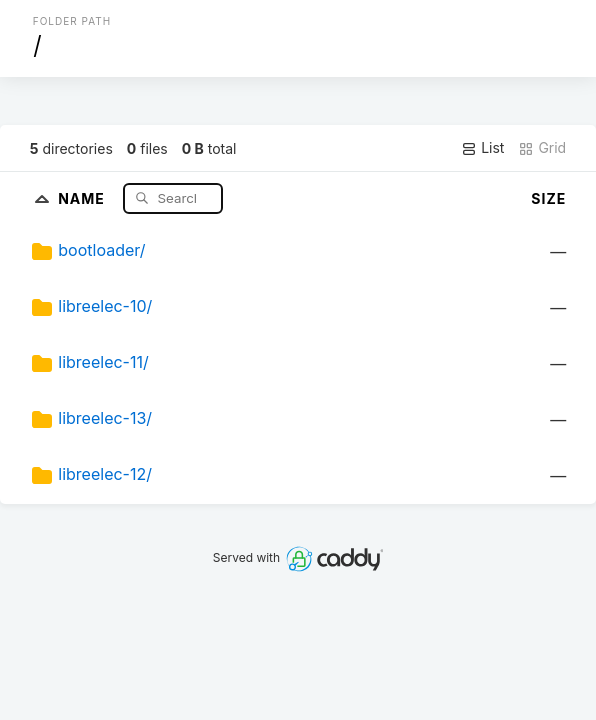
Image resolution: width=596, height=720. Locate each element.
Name (83, 197)
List (482, 148)
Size (548, 198)
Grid (542, 148)
